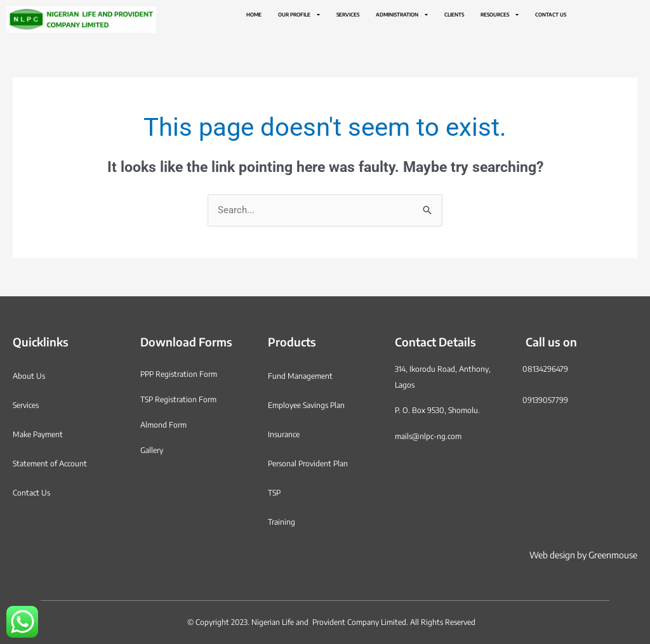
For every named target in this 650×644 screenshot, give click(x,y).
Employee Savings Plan (306, 405)
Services (348, 15)
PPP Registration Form (179, 374)
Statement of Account (50, 463)
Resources (500, 15)
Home (254, 15)
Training (282, 522)
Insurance (284, 434)
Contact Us (551, 15)
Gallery (152, 450)
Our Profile (299, 15)
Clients (454, 15)
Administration (402, 15)
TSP (274, 493)
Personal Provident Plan (308, 463)
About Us (29, 376)
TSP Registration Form (178, 399)
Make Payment (38, 434)
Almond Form (163, 425)
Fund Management (300, 376)
